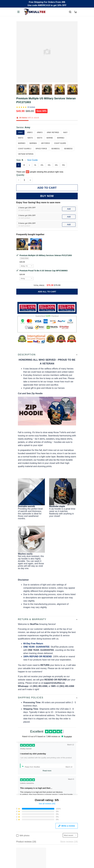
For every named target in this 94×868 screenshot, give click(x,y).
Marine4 (33, 143)
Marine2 (61, 138)
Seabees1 (56, 149)
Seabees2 (68, 149)
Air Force (45, 143)
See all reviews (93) (47, 738)
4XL (56, 165)
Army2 (30, 132)
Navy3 (30, 138)
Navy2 (21, 138)
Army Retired (53, 132)
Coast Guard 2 (25, 149)
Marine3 (22, 143)
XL (35, 165)
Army (27, 127)
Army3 (40, 132)
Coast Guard (60, 143)
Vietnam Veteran (26, 154)
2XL (42, 165)
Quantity (20, 175)
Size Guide (32, 160)
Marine (50, 138)
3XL (49, 165)
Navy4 (40, 138)
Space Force (41, 149)
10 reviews (31, 107)
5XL (63, 165)
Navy (65, 132)
